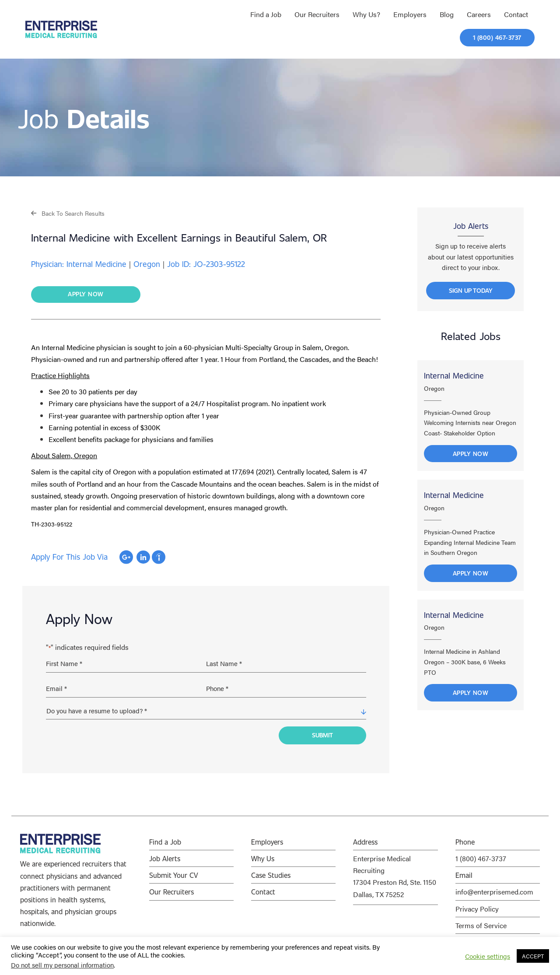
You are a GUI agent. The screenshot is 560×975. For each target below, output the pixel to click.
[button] (68, 213)
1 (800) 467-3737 (481, 853)
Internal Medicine (454, 391)
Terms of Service (481, 920)
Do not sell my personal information (62, 965)
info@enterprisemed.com (494, 887)
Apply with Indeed (159, 558)
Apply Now (471, 468)
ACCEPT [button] (533, 956)
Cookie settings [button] (488, 956)
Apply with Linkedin (143, 558)
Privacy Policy (477, 903)
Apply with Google (126, 558)
